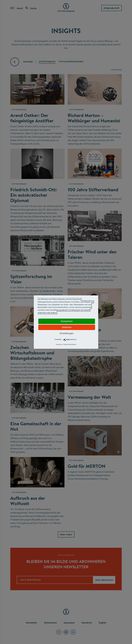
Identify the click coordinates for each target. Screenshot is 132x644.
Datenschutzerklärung (70, 344)
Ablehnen (67, 327)
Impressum (59, 344)
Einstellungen (67, 333)
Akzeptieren (67, 321)
